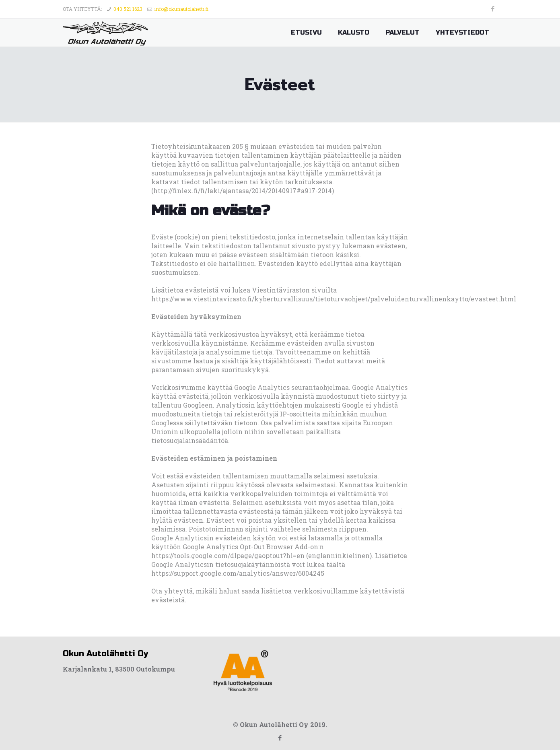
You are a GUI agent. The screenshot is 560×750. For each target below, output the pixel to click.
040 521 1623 (128, 9)
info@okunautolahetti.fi (181, 9)
